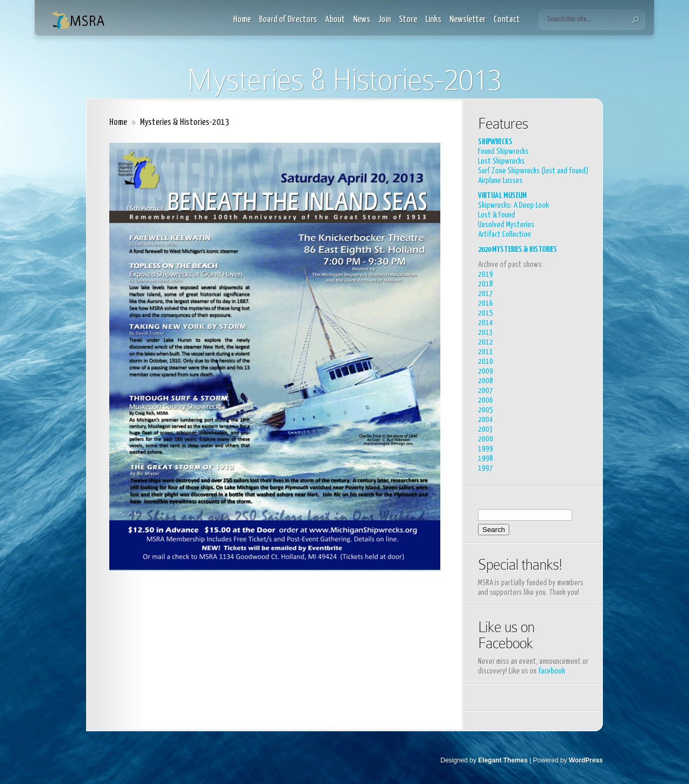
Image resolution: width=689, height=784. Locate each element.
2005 (486, 410)
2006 (486, 400)
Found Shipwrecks (503, 152)
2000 (486, 439)
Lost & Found (497, 215)
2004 (486, 420)
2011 (486, 352)
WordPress (586, 760)
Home (242, 20)
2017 (486, 294)
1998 (486, 458)
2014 (486, 323)
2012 (486, 342)
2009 (486, 371)
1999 (486, 449)
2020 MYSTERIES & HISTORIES (518, 250)
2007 (486, 391)
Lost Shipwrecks (501, 161)
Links (433, 20)
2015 (486, 313)
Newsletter (467, 20)
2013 (486, 332)
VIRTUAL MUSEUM (502, 196)
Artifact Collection (504, 234)
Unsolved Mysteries (506, 225)
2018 (486, 284)
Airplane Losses (500, 181)
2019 (486, 274)
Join (385, 20)
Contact (507, 20)
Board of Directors (288, 20)
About (335, 20)
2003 (486, 429)
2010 (486, 362)
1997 (486, 468)
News (362, 20)
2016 (486, 303)
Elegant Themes (503, 760)
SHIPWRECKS (495, 142)
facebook (552, 671)
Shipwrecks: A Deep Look (514, 205)
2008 (486, 381)
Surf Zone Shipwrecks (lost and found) (533, 171)
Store (408, 20)
